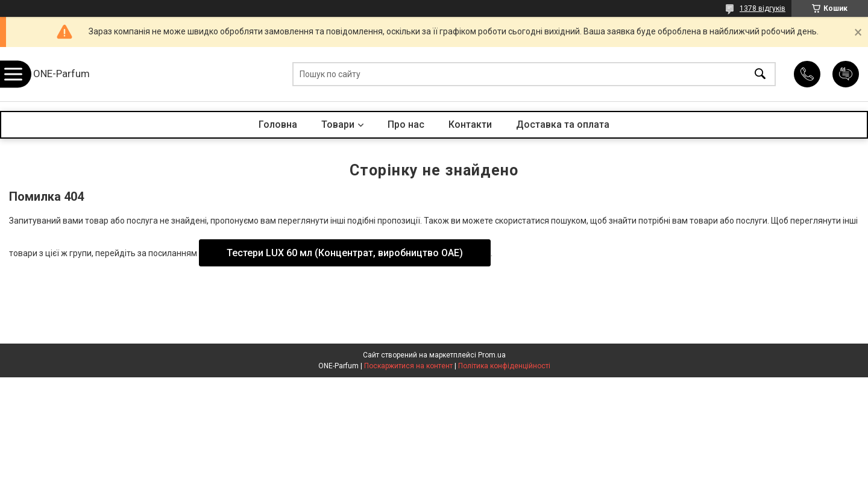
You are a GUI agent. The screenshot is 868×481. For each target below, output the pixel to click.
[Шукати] (760, 74)
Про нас (406, 124)
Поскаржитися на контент (408, 366)
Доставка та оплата (563, 124)
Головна (278, 124)
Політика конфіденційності (504, 366)
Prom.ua (492, 355)
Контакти (470, 124)
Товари (338, 124)
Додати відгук (846, 74)
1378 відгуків (763, 8)
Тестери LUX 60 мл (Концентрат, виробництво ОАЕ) (345, 253)
